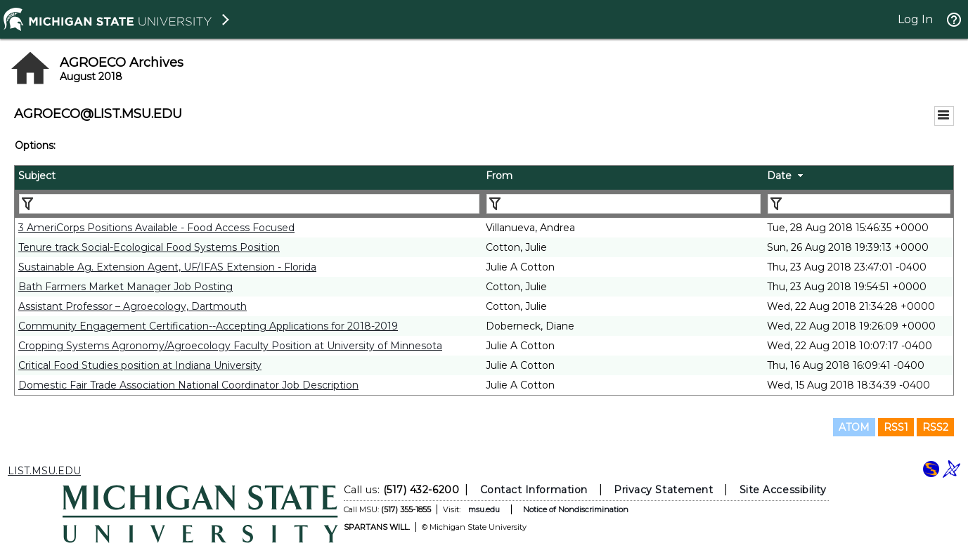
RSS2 (935, 427)
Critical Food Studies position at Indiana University (140, 365)
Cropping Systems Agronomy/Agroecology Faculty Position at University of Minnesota (230, 346)
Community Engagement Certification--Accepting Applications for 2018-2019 (208, 326)
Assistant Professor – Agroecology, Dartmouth (133, 306)
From (499, 176)
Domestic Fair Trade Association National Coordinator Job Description (188, 385)
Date (779, 176)
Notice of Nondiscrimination (575, 509)
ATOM (854, 427)
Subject (37, 176)
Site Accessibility (782, 490)
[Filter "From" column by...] (624, 204)
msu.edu (483, 509)
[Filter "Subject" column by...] (249, 204)
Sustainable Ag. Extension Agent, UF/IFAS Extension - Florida (167, 267)
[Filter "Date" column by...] (859, 204)
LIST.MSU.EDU (44, 471)
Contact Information (533, 490)
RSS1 (896, 427)
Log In (915, 19)
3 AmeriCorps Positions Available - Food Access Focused (156, 228)
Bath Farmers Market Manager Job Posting (125, 287)
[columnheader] (249, 178)
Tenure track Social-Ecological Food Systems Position (149, 247)
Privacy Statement (663, 490)
